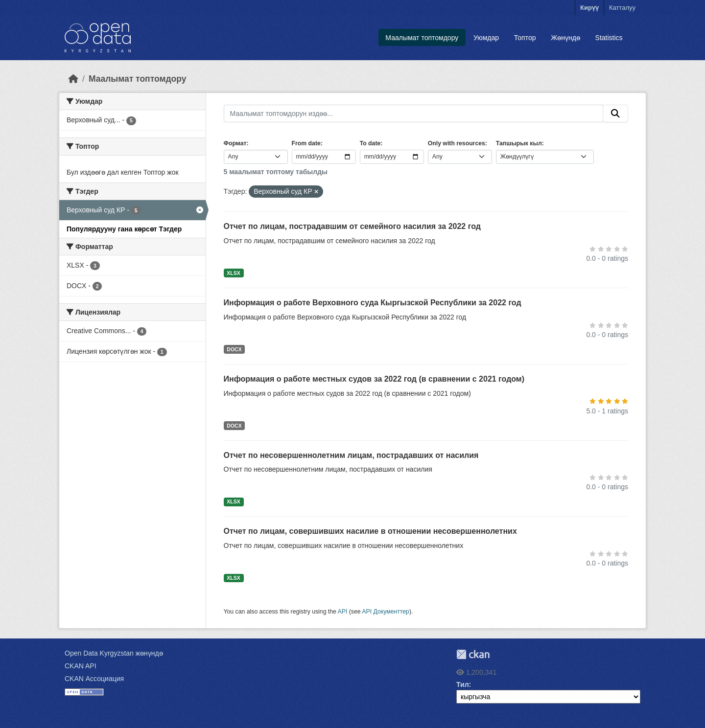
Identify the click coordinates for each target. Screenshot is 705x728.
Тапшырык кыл (519, 143)
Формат (235, 143)
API (343, 612)
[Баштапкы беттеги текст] (73, 79)
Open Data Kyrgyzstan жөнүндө (114, 653)
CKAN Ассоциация (94, 679)
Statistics (609, 38)
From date (306, 143)
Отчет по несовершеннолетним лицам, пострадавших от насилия (351, 455)
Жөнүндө (565, 38)
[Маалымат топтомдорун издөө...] (414, 114)
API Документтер (386, 612)
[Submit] (615, 114)
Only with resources (457, 143)
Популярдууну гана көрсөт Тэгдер (124, 229)
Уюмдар (486, 38)
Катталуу (622, 8)
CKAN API (81, 666)
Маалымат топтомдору (422, 38)
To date (370, 143)
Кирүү (589, 8)
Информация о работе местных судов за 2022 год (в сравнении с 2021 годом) (374, 379)
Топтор (525, 38)
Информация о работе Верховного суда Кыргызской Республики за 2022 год (373, 303)
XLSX (233, 273)
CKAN (473, 654)
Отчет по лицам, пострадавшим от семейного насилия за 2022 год (352, 226)
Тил (463, 684)
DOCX (234, 349)
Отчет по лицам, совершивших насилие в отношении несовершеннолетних (370, 531)
